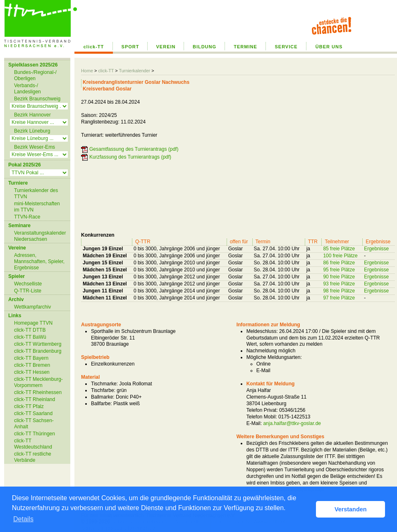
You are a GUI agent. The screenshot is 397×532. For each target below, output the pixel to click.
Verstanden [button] (351, 509)
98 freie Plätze (339, 291)
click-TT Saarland (33, 413)
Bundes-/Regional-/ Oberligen (35, 75)
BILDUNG (204, 47)
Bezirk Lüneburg (32, 131)
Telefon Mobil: (262, 417)
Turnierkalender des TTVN (36, 194)
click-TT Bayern (31, 358)
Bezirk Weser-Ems (35, 147)
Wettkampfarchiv (32, 307)
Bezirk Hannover (32, 115)
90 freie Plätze (339, 277)
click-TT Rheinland (35, 399)
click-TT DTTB (30, 330)
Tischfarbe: (103, 390)
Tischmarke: (104, 384)
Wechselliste (28, 284)
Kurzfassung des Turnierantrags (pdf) (130, 157)
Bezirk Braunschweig (37, 99)
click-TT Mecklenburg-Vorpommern (38, 382)
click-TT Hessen (32, 372)
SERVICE (286, 47)
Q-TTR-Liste (28, 291)
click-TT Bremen (32, 365)
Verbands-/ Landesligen (28, 89)
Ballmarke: (103, 397)
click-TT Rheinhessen (38, 392)
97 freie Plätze (339, 298)
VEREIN (166, 47)
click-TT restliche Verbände (33, 457)
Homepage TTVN (33, 323)
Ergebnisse (376, 249)
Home (87, 71)
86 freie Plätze (339, 263)
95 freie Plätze (339, 270)
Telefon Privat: (262, 410)
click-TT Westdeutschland (33, 444)
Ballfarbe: (102, 404)
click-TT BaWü (30, 337)
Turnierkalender (134, 71)
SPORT (130, 47)
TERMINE (245, 47)
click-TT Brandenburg (38, 351)
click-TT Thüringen (35, 434)
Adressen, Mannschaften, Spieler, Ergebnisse (39, 261)
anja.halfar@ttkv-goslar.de (292, 423)
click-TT (94, 47)
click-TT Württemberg (38, 344)
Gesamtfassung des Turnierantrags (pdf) (134, 149)
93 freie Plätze (339, 284)
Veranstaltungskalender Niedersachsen (40, 236)
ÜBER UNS (329, 47)
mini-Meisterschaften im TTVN (37, 207)
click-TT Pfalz (29, 406)
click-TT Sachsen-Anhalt (34, 424)
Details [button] (23, 519)
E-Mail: (254, 423)
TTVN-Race (27, 217)
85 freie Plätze (339, 249)
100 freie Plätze (340, 256)
